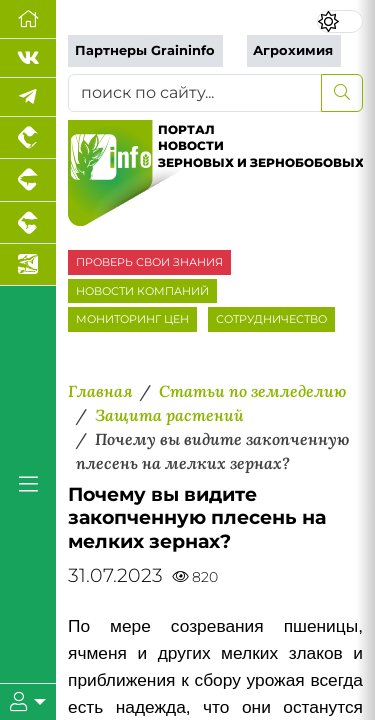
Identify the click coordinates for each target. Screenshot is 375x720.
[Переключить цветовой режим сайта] (340, 21)
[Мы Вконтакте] (28, 58)
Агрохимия (293, 50)
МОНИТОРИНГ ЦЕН (132, 319)
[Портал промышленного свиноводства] (28, 180)
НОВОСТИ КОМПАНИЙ (142, 291)
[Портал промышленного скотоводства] (28, 223)
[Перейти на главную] (28, 19)
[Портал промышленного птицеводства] (28, 138)
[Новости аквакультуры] (28, 265)
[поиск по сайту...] (195, 93)
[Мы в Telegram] (28, 97)
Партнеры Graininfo (145, 50)
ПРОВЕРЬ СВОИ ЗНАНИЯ (149, 262)
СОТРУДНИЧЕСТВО (271, 319)
